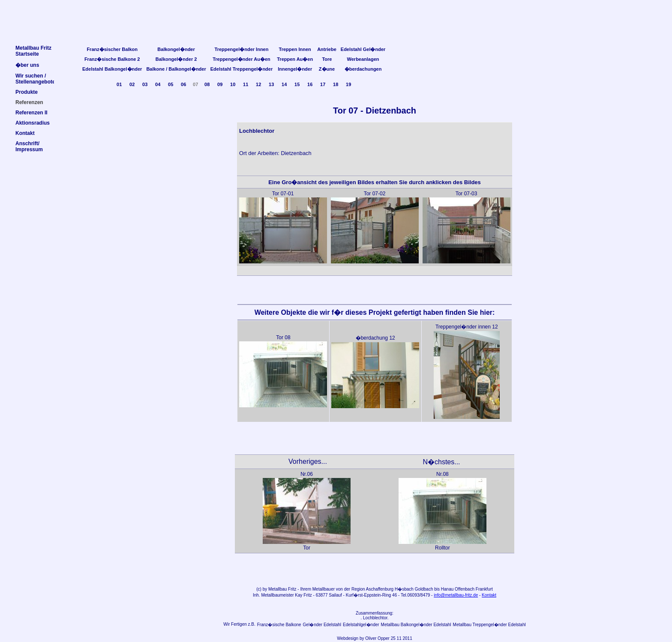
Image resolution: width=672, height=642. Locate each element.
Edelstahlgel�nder (361, 625)
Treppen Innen (295, 49)
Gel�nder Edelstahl (322, 625)
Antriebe (327, 49)
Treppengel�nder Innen (242, 49)
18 (336, 84)
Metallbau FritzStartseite (33, 51)
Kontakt (489, 595)
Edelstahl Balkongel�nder (112, 69)
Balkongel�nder (176, 49)
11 (246, 84)
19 (348, 84)
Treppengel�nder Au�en (241, 59)
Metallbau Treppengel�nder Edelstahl (489, 625)
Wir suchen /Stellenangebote (35, 79)
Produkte (27, 92)
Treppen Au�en (295, 59)
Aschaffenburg (380, 589)
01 (119, 84)
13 (271, 84)
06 (183, 84)
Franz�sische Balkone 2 (112, 59)
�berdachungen (363, 69)
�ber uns (27, 65)
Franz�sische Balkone (279, 625)
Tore (327, 59)
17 (323, 84)
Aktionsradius (33, 123)
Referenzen (29, 102)
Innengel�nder (295, 69)
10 (233, 84)
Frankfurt (484, 589)
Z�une (327, 69)
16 (310, 84)
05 (171, 84)
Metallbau (277, 589)
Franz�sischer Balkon (112, 49)
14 (284, 84)
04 (158, 84)
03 (145, 84)
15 (297, 84)
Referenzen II (31, 113)
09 (220, 84)
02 (132, 84)
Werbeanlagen (363, 59)
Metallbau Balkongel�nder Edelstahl (416, 625)
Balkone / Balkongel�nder (176, 69)
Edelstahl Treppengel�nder (241, 69)
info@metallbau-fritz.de (456, 595)
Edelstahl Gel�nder (363, 49)
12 (258, 84)
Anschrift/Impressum (29, 146)
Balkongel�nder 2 (176, 59)
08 (207, 84)
